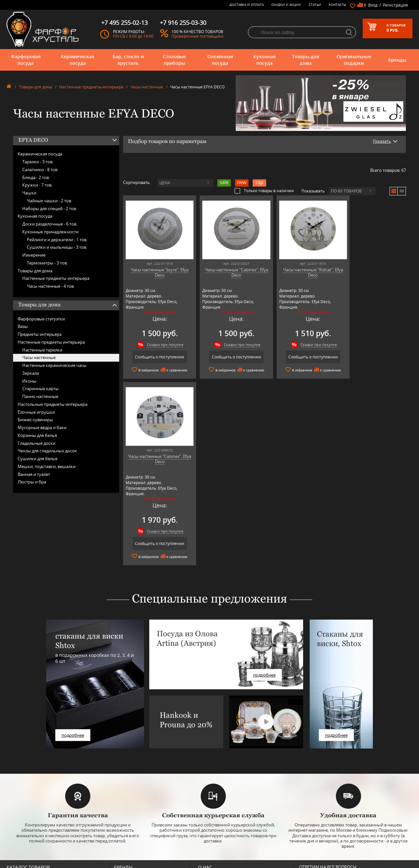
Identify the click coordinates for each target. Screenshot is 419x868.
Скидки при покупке (163, 344)
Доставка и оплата (247, 5)
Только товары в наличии (264, 190)
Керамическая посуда (78, 60)
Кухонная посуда (264, 60)
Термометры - (47, 263)
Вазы (23, 326)
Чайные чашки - (49, 201)
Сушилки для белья (37, 459)
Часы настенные (147, 87)
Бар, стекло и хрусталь (128, 60)
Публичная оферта (215, 840)
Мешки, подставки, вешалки (47, 466)
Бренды (397, 60)
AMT (118, 793)
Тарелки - (38, 162)
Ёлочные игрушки (36, 412)
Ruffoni (120, 842)
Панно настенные (40, 396)
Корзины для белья (37, 435)
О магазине (208, 793)
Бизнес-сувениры (35, 420)
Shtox (119, 852)
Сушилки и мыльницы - (57, 247)
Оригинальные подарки (354, 60)
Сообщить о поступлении (157, 357)
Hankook (122, 818)
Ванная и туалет (34, 474)
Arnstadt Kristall (127, 798)
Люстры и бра (32, 482)
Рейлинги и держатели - (57, 240)
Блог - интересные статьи (220, 798)
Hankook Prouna (128, 823)
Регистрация (395, 5)
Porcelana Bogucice (130, 832)
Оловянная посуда (220, 60)
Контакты (337, 5)
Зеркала (31, 373)
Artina (119, 803)
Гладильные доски (36, 443)
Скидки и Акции (286, 5)
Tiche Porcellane (128, 857)
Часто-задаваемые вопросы (222, 803)
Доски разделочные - (50, 224)
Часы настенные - (51, 286)
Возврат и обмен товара (219, 835)
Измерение (34, 255)
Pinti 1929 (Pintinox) (131, 828)
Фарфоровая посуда (26, 60)
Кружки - (37, 185)
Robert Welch (125, 837)
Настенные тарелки (42, 350)
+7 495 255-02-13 (318, 811)
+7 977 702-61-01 (318, 796)
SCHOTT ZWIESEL (128, 847)
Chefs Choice (125, 808)
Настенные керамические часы (54, 365)
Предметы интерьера (40, 334)
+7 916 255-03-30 (318, 817)
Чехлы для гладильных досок (47, 451)
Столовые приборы (174, 60)
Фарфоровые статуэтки (41, 319)
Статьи (315, 5)
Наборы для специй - (50, 208)
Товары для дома (306, 60)
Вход (373, 5)
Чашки (29, 193)
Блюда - (36, 177)
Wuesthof (122, 862)
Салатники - (40, 170)
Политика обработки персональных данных (237, 845)
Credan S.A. (124, 813)
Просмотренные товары (219, 850)
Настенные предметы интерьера (91, 87)
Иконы (29, 381)
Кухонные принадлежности (50, 232)
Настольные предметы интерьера (53, 404)
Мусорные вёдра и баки (42, 427)
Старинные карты (40, 389)
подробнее (73, 654)
